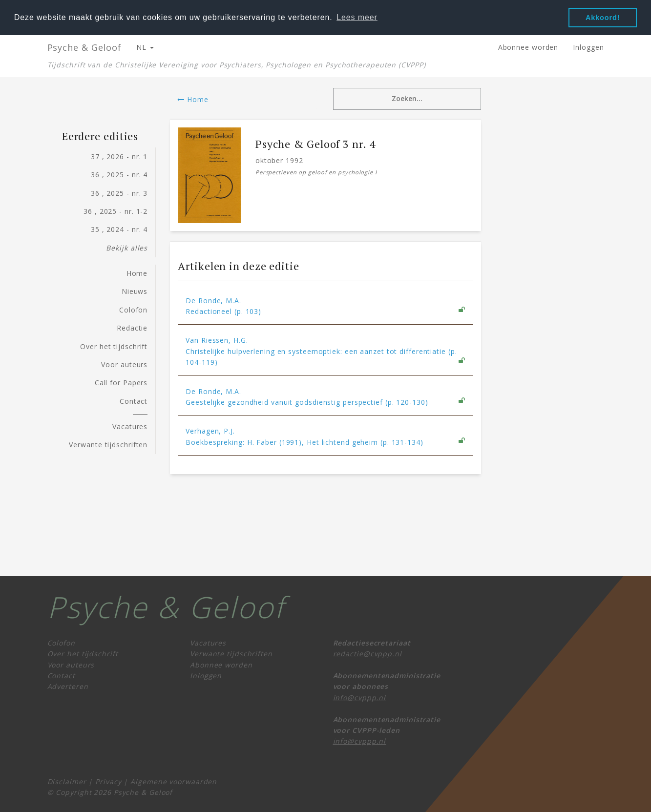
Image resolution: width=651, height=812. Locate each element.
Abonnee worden (528, 47)
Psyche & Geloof (85, 47)
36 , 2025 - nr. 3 (119, 193)
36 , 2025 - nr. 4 (119, 174)
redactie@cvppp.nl (367, 653)
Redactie (132, 327)
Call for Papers (121, 382)
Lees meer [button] (357, 17)
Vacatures (130, 426)
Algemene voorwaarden (174, 781)
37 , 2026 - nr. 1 (119, 156)
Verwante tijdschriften (108, 444)
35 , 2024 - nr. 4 (119, 229)
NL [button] (145, 47)
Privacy (108, 781)
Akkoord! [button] (603, 18)
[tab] (325, 306)
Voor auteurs (124, 364)
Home (193, 99)
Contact (134, 401)
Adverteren (68, 686)
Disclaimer (67, 781)
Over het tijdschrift (114, 346)
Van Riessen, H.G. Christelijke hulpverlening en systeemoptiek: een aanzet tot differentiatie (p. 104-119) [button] (321, 351)
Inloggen (588, 47)
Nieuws (135, 291)
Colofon (133, 309)
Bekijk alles (127, 247)
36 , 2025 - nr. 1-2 (115, 211)
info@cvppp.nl (360, 697)
